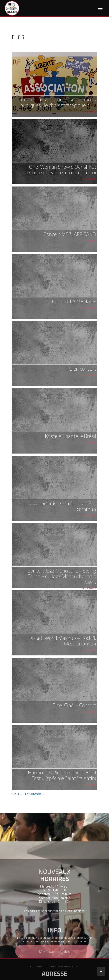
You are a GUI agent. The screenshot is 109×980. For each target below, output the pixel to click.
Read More (89, 112)
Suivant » (37, 794)
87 (26, 794)
